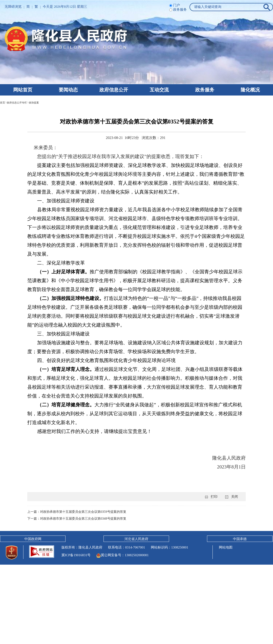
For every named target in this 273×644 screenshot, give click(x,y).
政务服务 (205, 90)
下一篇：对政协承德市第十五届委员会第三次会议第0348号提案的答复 (80, 518)
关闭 (235, 497)
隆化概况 (250, 90)
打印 (214, 497)
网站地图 (225, 547)
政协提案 (45, 102)
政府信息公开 (114, 90)
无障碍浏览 (13, 7)
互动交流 (159, 90)
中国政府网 (33, 539)
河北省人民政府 (136, 539)
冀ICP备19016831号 (76, 555)
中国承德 (240, 539)
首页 (3, 102)
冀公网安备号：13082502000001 (122, 555)
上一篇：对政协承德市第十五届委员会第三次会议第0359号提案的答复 (80, 512)
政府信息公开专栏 (22, 102)
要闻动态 (68, 90)
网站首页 (23, 90)
